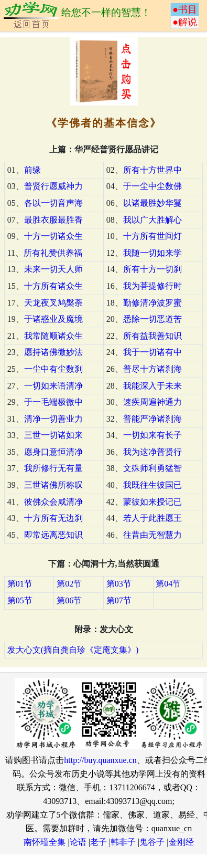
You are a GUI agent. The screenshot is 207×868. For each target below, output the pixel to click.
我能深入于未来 (152, 386)
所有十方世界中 (152, 170)
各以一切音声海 (53, 203)
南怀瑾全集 (45, 842)
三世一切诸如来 (53, 435)
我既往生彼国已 (152, 485)
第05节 (20, 600)
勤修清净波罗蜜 (152, 303)
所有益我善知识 (152, 336)
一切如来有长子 (152, 435)
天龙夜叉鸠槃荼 (53, 303)
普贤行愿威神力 (53, 186)
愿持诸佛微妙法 (53, 352)
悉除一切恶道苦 (152, 319)
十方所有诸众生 (53, 286)
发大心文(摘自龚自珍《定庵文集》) (73, 650)
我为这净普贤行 (152, 452)
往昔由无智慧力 (152, 535)
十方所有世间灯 (152, 236)
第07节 (119, 600)
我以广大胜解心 (152, 220)
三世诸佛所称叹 (53, 485)
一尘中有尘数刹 (53, 369)
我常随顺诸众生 (53, 336)
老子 (99, 842)
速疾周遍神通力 (152, 402)
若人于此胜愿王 (152, 518)
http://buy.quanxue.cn (100, 760)
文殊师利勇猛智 (152, 468)
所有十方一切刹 (152, 269)
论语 (78, 842)
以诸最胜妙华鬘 (152, 203)
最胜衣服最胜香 (53, 220)
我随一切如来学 (152, 253)
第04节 (168, 584)
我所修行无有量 (53, 468)
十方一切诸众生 (53, 236)
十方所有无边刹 (53, 518)
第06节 (69, 600)
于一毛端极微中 (53, 402)
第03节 (119, 584)
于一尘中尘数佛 (152, 186)
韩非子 (123, 842)
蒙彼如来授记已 (152, 502)
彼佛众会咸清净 (53, 502)
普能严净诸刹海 (152, 419)
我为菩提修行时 (152, 286)
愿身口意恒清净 (53, 452)
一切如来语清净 (53, 386)
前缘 (32, 170)
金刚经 (181, 842)
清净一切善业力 (53, 419)
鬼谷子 (152, 842)
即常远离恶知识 (53, 535)
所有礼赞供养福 (53, 253)
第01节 (20, 584)
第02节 (69, 584)
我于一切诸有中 (152, 352)
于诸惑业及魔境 (53, 319)
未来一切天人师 (53, 269)
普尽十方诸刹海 (152, 369)
